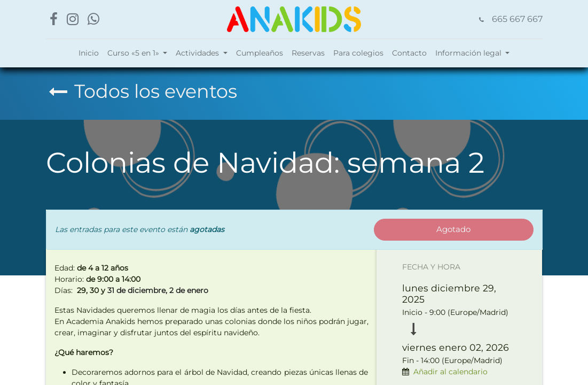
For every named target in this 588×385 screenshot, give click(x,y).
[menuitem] (89, 53)
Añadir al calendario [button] (450, 372)
